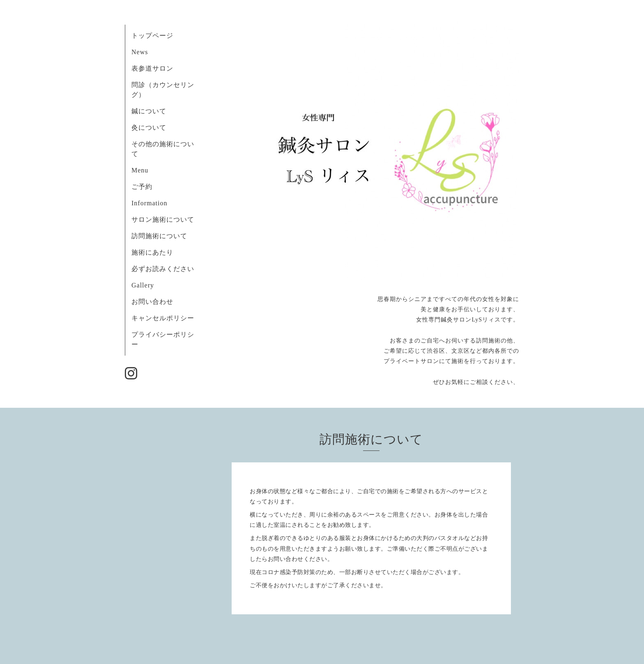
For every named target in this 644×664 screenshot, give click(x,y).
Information (149, 203)
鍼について (149, 111)
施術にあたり (152, 252)
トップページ (152, 36)
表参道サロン (152, 68)
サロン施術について (163, 219)
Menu (140, 170)
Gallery (143, 285)
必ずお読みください (166, 269)
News (140, 52)
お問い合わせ (152, 302)
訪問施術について (159, 236)
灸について (149, 128)
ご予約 (142, 187)
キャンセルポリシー (163, 318)
